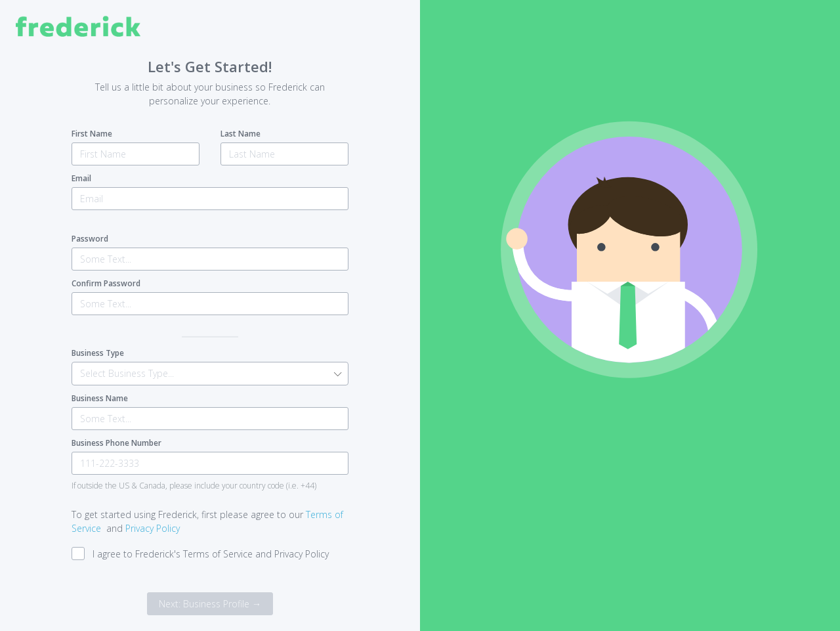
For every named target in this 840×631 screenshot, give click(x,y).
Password (90, 239)
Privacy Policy (153, 528)
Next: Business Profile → (210, 604)
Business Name (100, 398)
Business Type (98, 353)
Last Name (241, 134)
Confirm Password (106, 283)
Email (81, 178)
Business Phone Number (116, 443)
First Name (92, 134)
